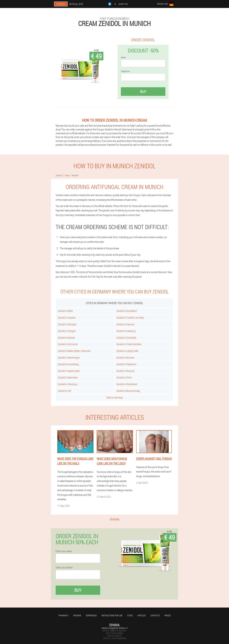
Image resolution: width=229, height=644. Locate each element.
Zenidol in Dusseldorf (127, 311)
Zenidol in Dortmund (68, 344)
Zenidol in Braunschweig (128, 391)
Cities (130, 615)
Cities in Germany (115, 397)
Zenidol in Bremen (66, 338)
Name (123, 57)
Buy (143, 92)
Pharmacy (64, 615)
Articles (142, 615)
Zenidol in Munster (125, 358)
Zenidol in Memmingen (69, 358)
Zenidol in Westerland (127, 384)
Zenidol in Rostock (125, 371)
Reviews (77, 615)
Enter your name (64, 551)
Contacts (155, 615)
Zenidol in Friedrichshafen (129, 344)
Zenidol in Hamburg (126, 331)
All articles (114, 519)
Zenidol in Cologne (67, 331)
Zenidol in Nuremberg (68, 364)
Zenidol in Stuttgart (67, 324)
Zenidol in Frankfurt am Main (130, 318)
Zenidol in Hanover (125, 324)
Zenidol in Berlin (65, 311)
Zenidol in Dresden (67, 318)
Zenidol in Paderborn (126, 364)
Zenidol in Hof (64, 391)
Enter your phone (64, 567)
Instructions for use (112, 615)
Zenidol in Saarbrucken (69, 371)
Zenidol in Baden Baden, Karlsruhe (74, 351)
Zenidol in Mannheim (68, 377)
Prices (168, 615)
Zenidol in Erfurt (124, 377)
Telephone (125, 71)
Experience (91, 615)
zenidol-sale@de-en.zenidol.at (114, 628)
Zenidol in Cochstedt (126, 338)
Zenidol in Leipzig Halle (127, 351)
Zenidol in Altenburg (68, 384)
